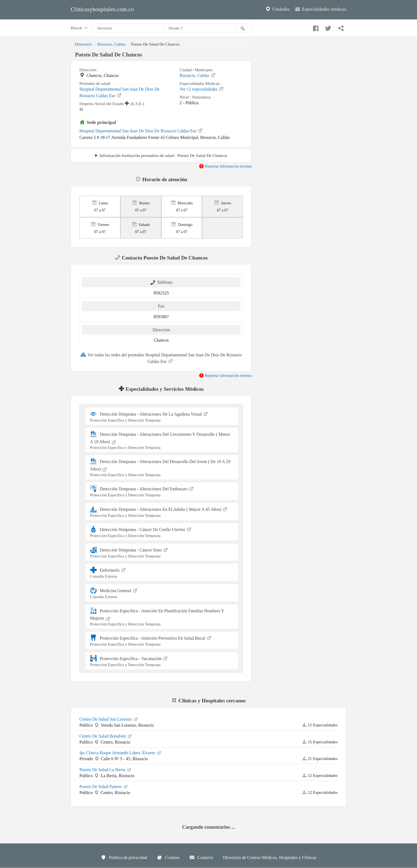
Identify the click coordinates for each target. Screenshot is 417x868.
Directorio (83, 44)
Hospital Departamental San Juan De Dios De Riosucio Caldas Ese (119, 92)
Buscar (80, 28)
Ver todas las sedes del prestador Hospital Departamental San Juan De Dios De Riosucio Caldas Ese (161, 358)
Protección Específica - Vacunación (162, 661)
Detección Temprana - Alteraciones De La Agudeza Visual (162, 416)
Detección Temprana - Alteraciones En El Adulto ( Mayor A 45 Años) (162, 511)
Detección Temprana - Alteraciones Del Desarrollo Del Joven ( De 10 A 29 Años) (162, 468)
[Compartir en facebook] (315, 27)
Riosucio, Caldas (111, 44)
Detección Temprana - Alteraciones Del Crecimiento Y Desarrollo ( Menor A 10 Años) (162, 440)
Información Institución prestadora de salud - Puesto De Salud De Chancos (163, 155)
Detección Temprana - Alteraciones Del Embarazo (162, 491)
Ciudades (277, 9)
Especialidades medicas (320, 9)
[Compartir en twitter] (327, 27)
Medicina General (162, 593)
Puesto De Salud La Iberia (106, 769)
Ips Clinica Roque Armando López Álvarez (121, 752)
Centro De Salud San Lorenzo (109, 719)
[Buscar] (243, 28)
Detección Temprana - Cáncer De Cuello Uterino (162, 532)
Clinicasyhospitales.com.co (102, 9)
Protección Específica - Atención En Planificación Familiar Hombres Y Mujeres (162, 617)
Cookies (168, 857)
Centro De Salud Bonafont (106, 736)
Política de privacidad (124, 857)
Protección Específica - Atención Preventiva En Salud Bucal (162, 640)
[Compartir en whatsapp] (340, 27)
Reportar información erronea (225, 166)
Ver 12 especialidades (202, 89)
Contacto (201, 857)
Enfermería (162, 572)
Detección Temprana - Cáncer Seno (162, 552)
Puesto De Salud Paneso (104, 786)
